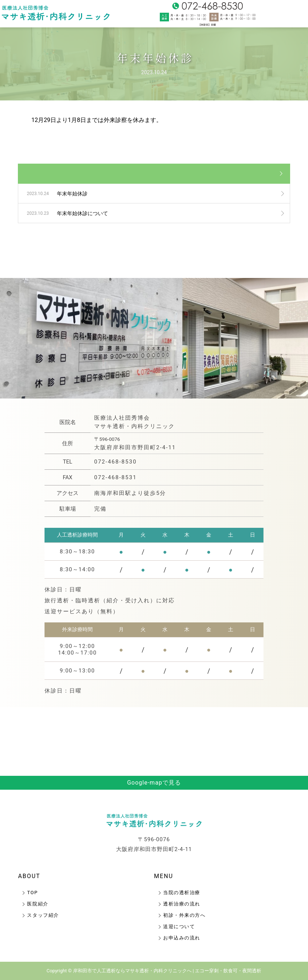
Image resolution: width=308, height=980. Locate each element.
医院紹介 (38, 904)
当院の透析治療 (182, 893)
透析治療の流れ (182, 904)
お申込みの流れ (182, 938)
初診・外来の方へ (184, 915)
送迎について (179, 926)
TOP (32, 893)
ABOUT (29, 876)
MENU (164, 876)
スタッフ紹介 (43, 915)
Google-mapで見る (154, 783)
